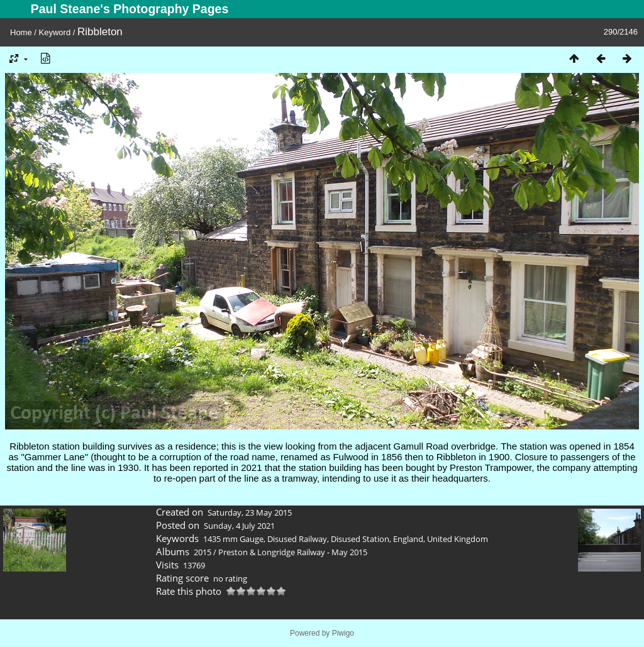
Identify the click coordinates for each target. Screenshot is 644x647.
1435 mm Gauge (233, 539)
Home (21, 32)
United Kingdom (458, 539)
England (408, 539)
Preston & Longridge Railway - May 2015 (293, 552)
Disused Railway (297, 539)
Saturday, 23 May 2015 (250, 512)
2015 (203, 552)
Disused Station (360, 539)
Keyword (55, 32)
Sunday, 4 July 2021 (239, 526)
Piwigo (343, 633)
